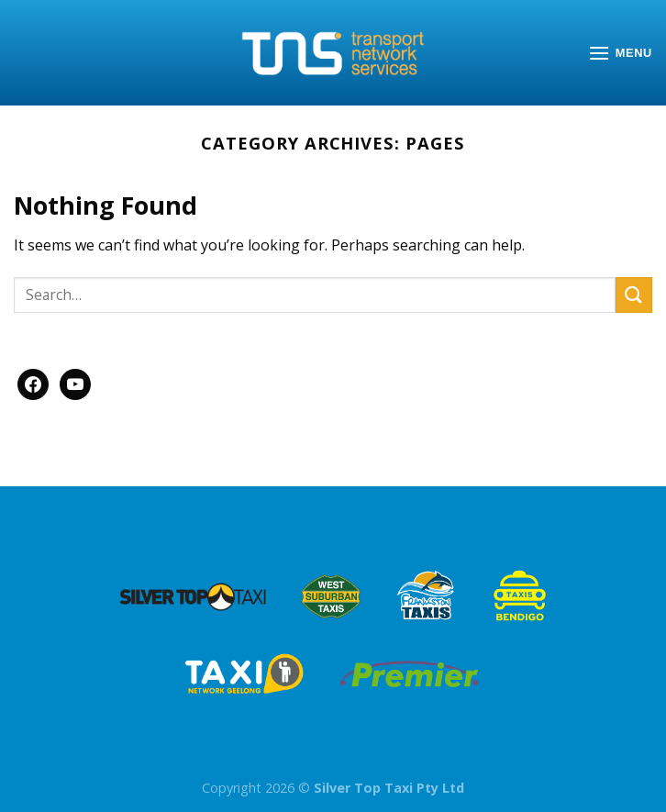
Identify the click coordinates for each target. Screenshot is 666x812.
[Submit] (634, 295)
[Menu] (620, 53)
